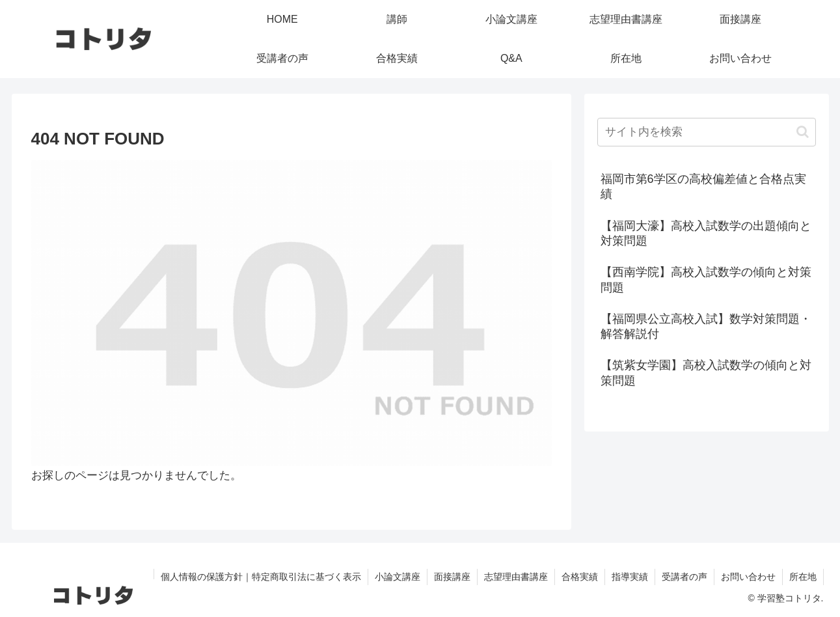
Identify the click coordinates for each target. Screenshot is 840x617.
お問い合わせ (748, 577)
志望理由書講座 (516, 577)
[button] (803, 132)
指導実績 (630, 577)
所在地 (803, 577)
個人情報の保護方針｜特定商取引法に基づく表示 (261, 577)
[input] (707, 132)
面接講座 (452, 577)
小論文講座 (398, 577)
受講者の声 (684, 577)
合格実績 (580, 577)
